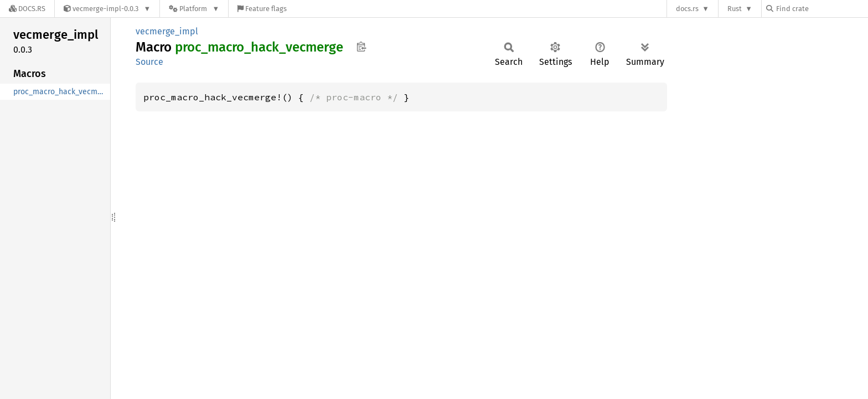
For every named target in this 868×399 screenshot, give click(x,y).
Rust (735, 9)
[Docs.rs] (27, 9)
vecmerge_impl (167, 31)
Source (149, 62)
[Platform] (194, 9)
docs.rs (687, 9)
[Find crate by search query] (821, 9)
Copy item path (361, 47)
